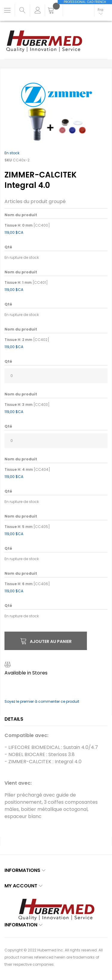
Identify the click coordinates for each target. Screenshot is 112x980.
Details (14, 719)
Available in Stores (26, 673)
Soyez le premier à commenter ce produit (42, 701)
